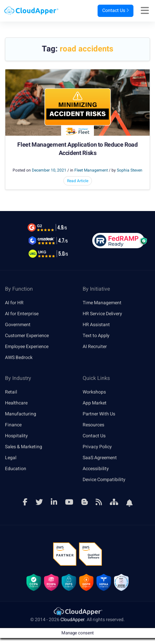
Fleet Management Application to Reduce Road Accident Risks (77, 149)
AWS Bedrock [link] (19, 358)
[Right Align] (147, 11)
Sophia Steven (130, 170)
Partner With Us (99, 414)
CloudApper (72, 620)
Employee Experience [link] (27, 347)
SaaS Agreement (100, 458)
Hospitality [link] (16, 436)
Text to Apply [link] (96, 336)
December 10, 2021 (49, 170)
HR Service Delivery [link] (102, 314)
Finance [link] (13, 425)
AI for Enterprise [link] (22, 314)
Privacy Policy (97, 447)
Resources (93, 425)
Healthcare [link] (16, 403)
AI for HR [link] (14, 303)
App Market (95, 403)
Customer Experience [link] (27, 336)
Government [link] (18, 325)
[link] (78, 611)
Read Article (78, 181)
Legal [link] (11, 458)
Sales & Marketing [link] (24, 447)
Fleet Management (91, 170)
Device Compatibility (104, 480)
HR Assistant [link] (96, 325)
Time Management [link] (102, 303)
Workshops (94, 392)
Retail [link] (11, 392)
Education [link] (16, 469)
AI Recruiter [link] (95, 347)
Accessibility (96, 469)
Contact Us (116, 11)
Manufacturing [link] (21, 414)
